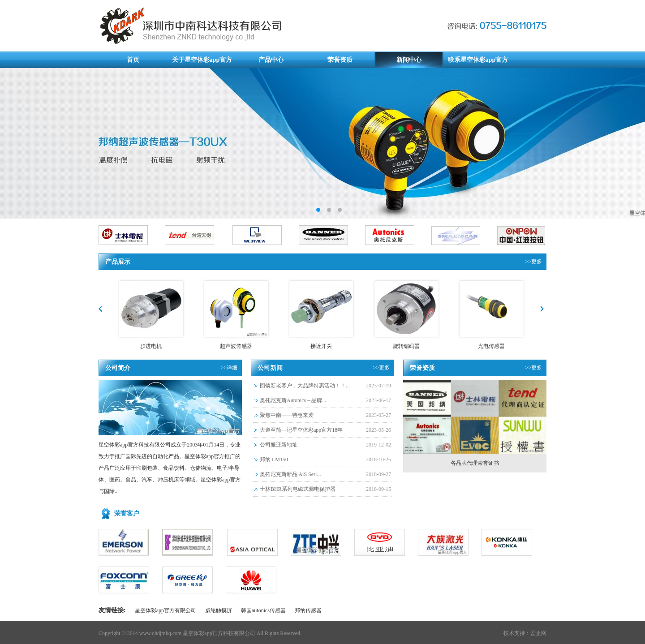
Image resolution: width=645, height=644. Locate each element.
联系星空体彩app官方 (478, 60)
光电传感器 (491, 346)
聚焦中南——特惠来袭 (287, 415)
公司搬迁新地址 (279, 445)
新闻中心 (409, 60)
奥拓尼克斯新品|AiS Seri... (290, 474)
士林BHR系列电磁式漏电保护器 (298, 489)
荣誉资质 (340, 60)
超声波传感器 (236, 346)
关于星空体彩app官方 (202, 60)
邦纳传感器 (308, 610)
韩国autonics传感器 (263, 610)
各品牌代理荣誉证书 (475, 463)
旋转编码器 (406, 346)
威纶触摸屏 (219, 610)
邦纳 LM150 (274, 459)
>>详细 (229, 368)
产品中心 (271, 60)
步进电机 (151, 346)
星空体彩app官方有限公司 (166, 610)
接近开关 (321, 346)
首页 (133, 60)
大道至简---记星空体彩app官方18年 (301, 430)
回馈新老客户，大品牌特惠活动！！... (305, 386)
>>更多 (533, 262)
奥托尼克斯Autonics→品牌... (293, 400)
